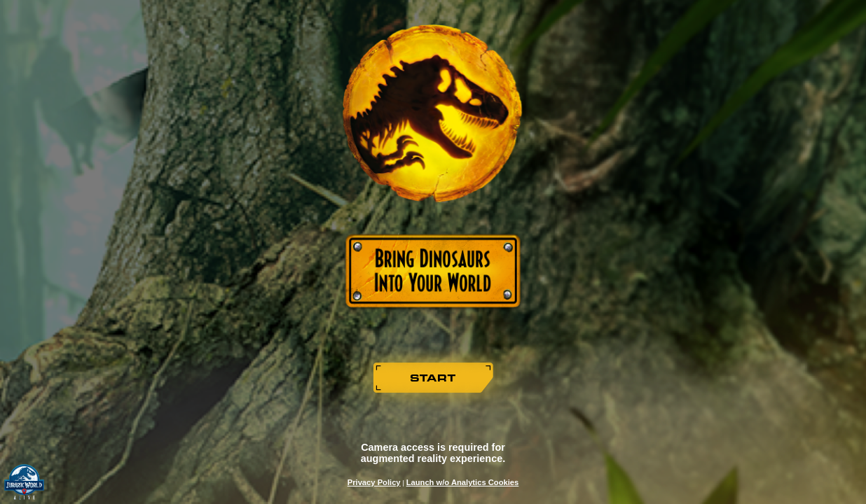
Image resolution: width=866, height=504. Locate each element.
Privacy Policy (374, 482)
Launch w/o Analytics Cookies (463, 482)
